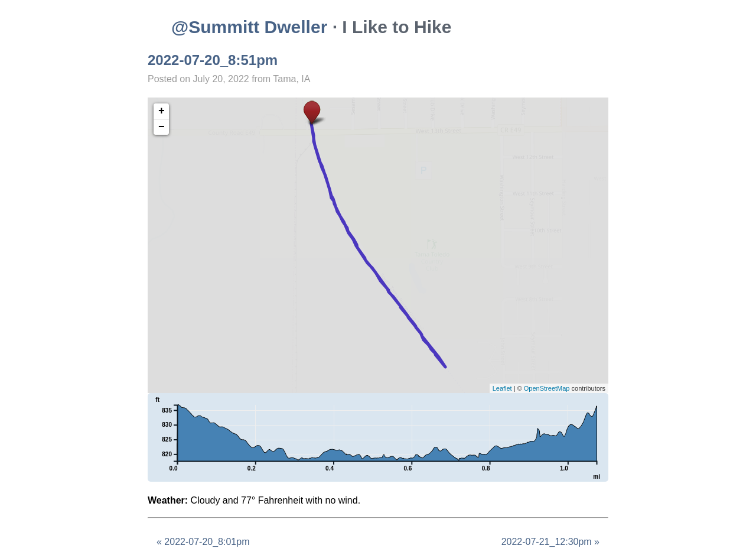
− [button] (162, 127)
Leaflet (502, 388)
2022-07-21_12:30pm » (550, 542)
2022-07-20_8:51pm (213, 60)
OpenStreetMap (547, 388)
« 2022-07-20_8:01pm (203, 542)
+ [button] (162, 111)
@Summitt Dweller (249, 27)
